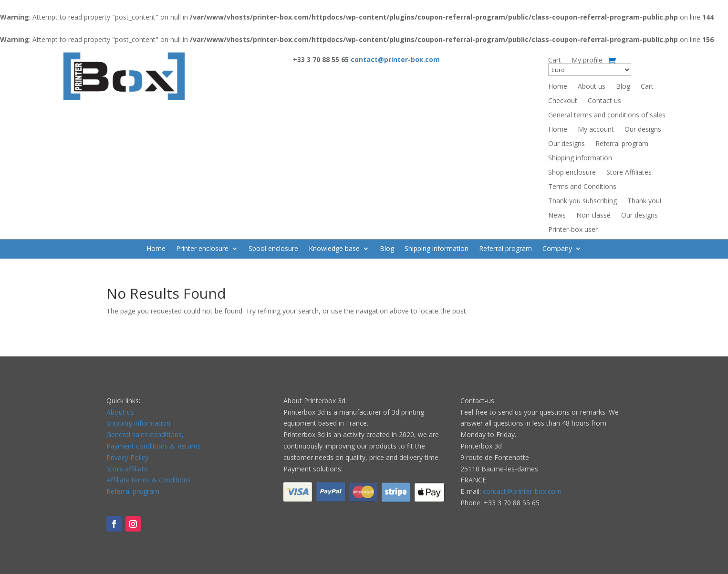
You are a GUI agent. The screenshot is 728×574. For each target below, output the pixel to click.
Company (557, 249)
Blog (623, 87)
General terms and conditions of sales (607, 115)
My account (596, 130)
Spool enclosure (273, 249)
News (557, 216)
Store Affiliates (629, 173)
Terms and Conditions (582, 187)
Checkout (563, 101)
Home (558, 87)
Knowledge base (334, 249)
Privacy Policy (127, 457)
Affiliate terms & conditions (149, 480)
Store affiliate (127, 469)
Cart (555, 60)
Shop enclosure (572, 173)
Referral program (622, 144)
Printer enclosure (202, 249)
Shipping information (580, 158)
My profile (587, 60)
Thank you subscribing (582, 201)
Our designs (643, 130)
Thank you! (644, 201)
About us (592, 87)
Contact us (604, 101)
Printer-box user (573, 230)
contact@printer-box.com (522, 491)
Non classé (593, 216)
